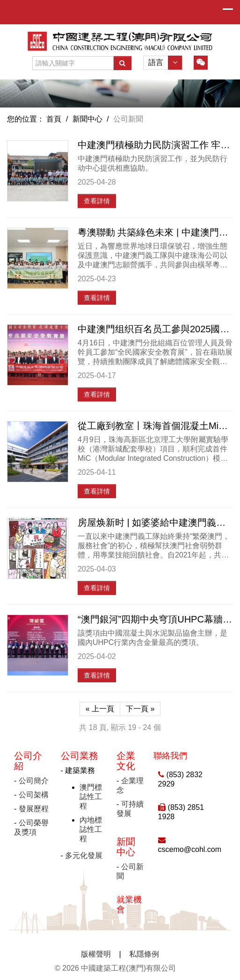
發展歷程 (34, 809)
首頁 (54, 119)
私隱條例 (144, 954)
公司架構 (34, 795)
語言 (165, 63)
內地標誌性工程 (91, 829)
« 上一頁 (100, 709)
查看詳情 (97, 201)
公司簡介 (34, 781)
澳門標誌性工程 (91, 797)
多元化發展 (84, 855)
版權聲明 (96, 954)
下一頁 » (140, 709)
